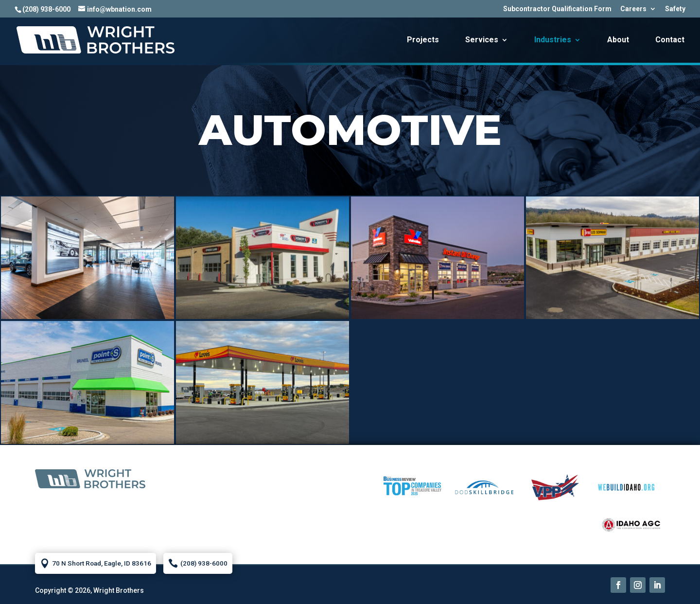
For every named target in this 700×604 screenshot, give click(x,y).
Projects (423, 40)
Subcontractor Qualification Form (557, 9)
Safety (675, 9)
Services (482, 40)
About (618, 40)
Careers (633, 9)
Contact (670, 40)
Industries (553, 40)
